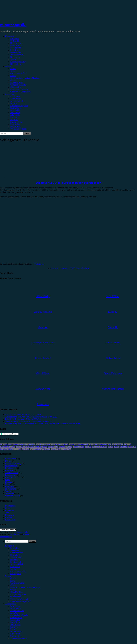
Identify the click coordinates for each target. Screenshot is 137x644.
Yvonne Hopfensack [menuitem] (19, 638)
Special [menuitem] (13, 569)
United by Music (16, 449)
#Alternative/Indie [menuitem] (18, 583)
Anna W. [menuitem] (14, 613)
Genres (8, 66)
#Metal (13, 76)
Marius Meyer (16, 122)
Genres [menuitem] (8, 576)
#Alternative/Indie (18, 73)
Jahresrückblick (17, 55)
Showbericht (15, 48)
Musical (105, 447)
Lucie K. (14, 117)
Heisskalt (44, 447)
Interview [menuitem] (14, 560)
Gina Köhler (15, 110)
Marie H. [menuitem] (14, 629)
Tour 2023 (7, 449)
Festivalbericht (16, 45)
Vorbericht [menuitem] (15, 550)
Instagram (51, 447)
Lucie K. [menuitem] (14, 627)
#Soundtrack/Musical (19, 89)
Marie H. (14, 120)
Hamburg (38, 447)
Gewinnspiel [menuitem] (15, 562)
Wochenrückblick (12, 496)
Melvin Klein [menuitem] (16, 636)
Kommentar (15, 57)
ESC (122, 444)
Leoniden (76, 447)
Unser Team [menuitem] (15, 606)
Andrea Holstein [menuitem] (17, 611)
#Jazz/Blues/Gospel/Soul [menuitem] (21, 601)
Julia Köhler (15, 115)
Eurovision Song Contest (8, 447)
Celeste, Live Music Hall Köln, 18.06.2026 (23, 414)
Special (13, 59)
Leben (8, 480)
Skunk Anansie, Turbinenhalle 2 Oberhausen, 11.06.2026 (29, 421)
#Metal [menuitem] (13, 585)
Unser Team (15, 96)
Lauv (71, 447)
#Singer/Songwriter (18, 85)
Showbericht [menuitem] (15, 557)
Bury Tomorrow (63, 444)
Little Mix (88, 447)
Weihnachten (46, 449)
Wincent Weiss (55, 449)
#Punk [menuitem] (13, 590)
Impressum (10, 510)
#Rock (13, 69)
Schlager (130, 447)
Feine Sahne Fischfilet (23, 447)
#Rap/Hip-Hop (16, 83)
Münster (116, 447)
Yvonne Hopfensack (19, 129)
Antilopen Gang (26, 444)
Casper (71, 444)
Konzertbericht (16, 43)
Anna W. (14, 103)
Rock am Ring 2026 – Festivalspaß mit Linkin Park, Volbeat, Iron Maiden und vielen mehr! (43, 424)
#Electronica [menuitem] (15, 597)
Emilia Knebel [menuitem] (16, 618)
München (110, 447)
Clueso (76, 444)
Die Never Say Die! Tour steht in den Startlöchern (68, 183)
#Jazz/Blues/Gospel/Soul (21, 92)
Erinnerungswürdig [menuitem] (18, 571)
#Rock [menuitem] (13, 578)
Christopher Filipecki (19, 106)
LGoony (82, 447)
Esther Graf (127, 444)
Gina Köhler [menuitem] (15, 620)
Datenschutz (10, 506)
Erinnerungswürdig (18, 62)
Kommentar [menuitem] (15, 567)
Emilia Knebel (16, 108)
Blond (50, 444)
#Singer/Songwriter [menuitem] (18, 594)
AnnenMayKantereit (14, 444)
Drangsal (101, 444)
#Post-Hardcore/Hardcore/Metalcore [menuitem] (25, 587)
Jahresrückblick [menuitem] (17, 564)
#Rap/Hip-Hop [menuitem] (16, 592)
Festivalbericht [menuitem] (16, 555)
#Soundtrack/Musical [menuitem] (19, 599)
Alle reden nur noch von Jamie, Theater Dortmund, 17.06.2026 (31, 417)
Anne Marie (4, 444)
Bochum (55, 444)
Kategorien (10, 36)
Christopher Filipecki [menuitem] (19, 615)
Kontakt (8, 517)
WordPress (15, 534)
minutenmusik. (13, 25)
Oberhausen (123, 447)
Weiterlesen (39, 264)
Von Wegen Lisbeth (36, 449)
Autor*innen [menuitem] (10, 604)
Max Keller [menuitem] (15, 634)
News (7, 484)
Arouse (26, 534)
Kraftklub (62, 447)
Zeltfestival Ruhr (66, 449)
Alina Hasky (15, 99)
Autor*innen (10, 94)
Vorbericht (15, 41)
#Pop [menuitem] (12, 581)
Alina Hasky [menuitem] (15, 608)
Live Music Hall (97, 447)
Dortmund (95, 444)
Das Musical (82, 444)
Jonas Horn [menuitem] (15, 622)
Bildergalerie (16, 64)
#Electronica (15, 87)
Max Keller (15, 124)
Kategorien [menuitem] (10, 546)
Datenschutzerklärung (10, 434)
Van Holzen (26, 449)
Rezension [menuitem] (15, 548)
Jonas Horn (15, 113)
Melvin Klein (16, 126)
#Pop (12, 71)
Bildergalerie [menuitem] (16, 574)
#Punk (13, 80)
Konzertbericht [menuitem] (16, 553)
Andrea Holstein (17, 101)
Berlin (33, 444)
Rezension (15, 39)
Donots (89, 444)
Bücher (8, 461)
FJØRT (32, 447)
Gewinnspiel (15, 52)
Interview (14, 50)
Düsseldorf (108, 444)
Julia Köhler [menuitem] (15, 625)
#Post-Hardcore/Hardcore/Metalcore (25, 78)
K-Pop (56, 447)
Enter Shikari (116, 444)
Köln (67, 447)
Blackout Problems (42, 444)
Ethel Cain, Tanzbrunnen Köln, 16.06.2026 (23, 419)
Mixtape (9, 482)
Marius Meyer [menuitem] (16, 631)
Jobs (7, 513)
